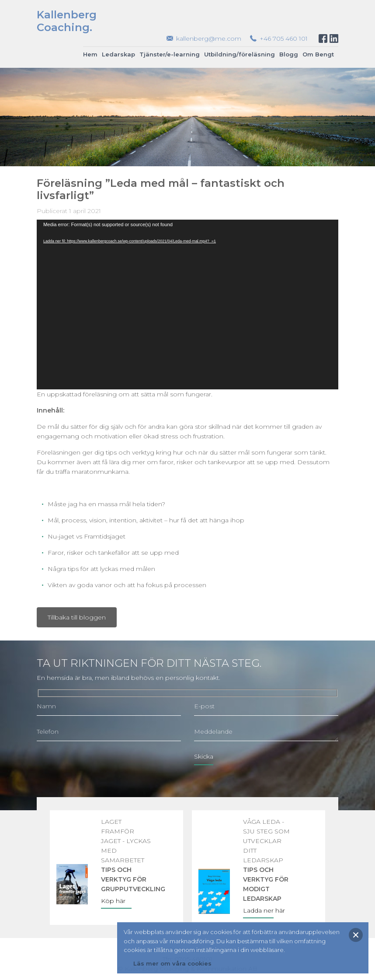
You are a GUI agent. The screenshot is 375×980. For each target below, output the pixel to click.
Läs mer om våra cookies (172, 963)
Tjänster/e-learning (170, 54)
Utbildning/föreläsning (240, 54)
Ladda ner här (264, 910)
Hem (90, 54)
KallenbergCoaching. (67, 21)
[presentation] (103, 765)
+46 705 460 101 (284, 38)
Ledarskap (118, 54)
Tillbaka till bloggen (77, 617)
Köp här (113, 901)
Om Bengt (318, 54)
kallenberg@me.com (209, 38)
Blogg (289, 54)
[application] (187, 304)
